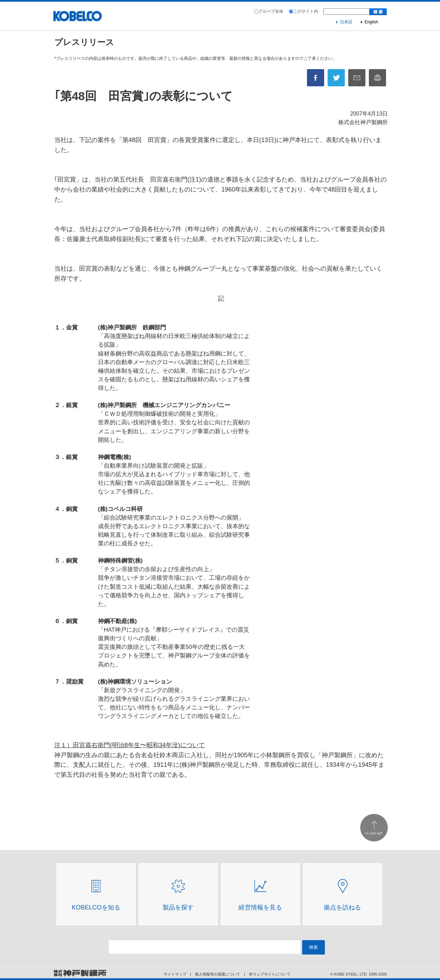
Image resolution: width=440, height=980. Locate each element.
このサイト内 (306, 11)
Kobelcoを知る (96, 907)
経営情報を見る (260, 907)
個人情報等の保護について (218, 974)
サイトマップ (175, 974)
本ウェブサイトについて (270, 974)
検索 (313, 947)
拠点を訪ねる (342, 907)
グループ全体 (271, 11)
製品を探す (178, 907)
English (371, 22)
